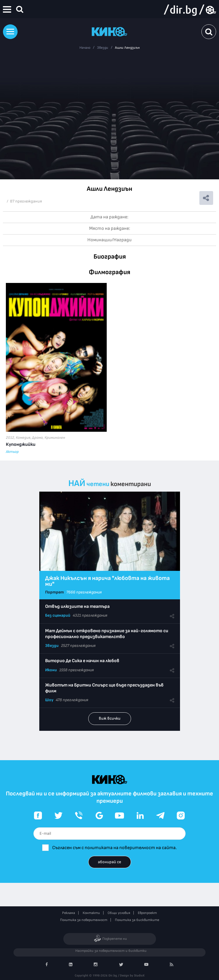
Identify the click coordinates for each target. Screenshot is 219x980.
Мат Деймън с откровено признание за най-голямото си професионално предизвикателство (107, 634)
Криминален (55, 438)
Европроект (147, 913)
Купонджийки (21, 445)
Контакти (91, 913)
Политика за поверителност (84, 920)
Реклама (69, 913)
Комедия (23, 438)
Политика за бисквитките (137, 920)
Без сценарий (58, 615)
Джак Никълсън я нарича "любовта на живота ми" (107, 581)
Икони (51, 670)
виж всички (110, 718)
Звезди (103, 48)
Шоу (49, 700)
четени (98, 484)
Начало (85, 48)
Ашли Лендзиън (127, 48)
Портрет (55, 592)
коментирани (131, 484)
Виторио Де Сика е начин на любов (82, 661)
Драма (37, 438)
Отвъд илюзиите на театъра (77, 607)
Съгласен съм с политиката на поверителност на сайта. (114, 848)
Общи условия (119, 913)
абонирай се (109, 862)
